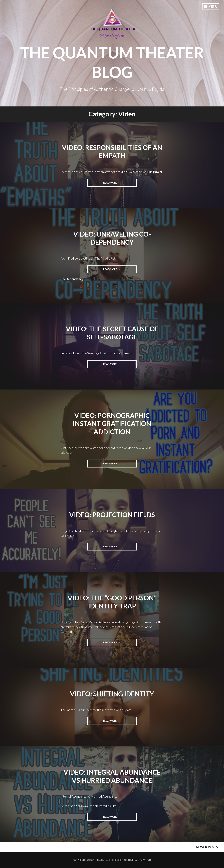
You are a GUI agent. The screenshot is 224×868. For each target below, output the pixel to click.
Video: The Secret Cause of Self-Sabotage (112, 333)
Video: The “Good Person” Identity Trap (112, 602)
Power (158, 172)
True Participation (139, 860)
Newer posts (207, 847)
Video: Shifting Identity (112, 694)
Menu (211, 6)
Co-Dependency (72, 279)
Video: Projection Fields (112, 515)
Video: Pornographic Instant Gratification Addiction (112, 424)
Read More (120, 184)
